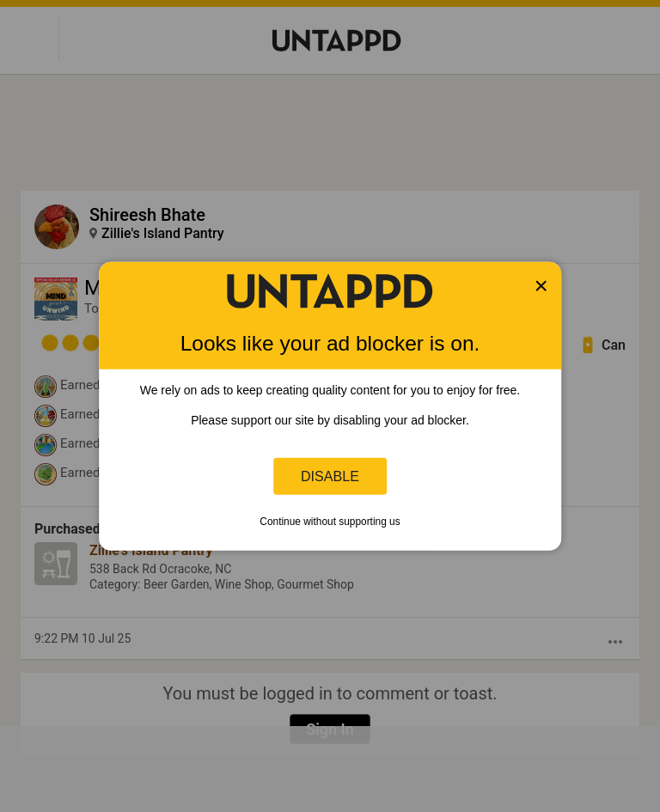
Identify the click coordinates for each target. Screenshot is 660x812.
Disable (330, 476)
